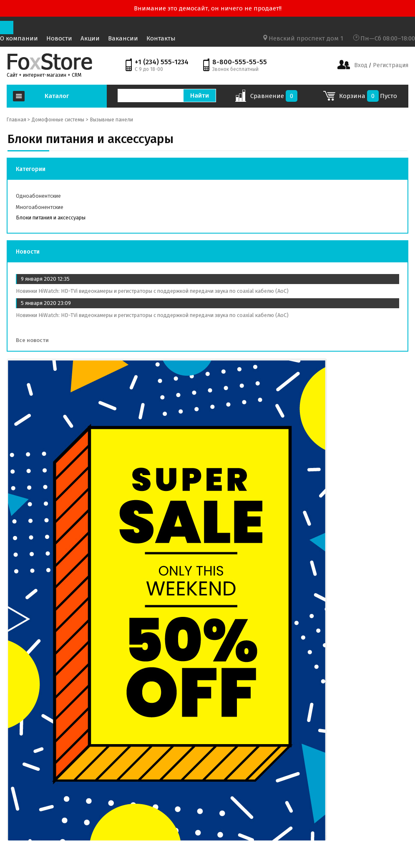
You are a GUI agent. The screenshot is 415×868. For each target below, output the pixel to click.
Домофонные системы (58, 120)
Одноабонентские (38, 196)
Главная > (18, 120)
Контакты (161, 38)
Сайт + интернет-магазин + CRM (44, 75)
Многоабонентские (40, 207)
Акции (90, 38)
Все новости (35, 340)
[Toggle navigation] (7, 28)
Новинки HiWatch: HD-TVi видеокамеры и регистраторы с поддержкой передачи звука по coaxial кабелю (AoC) (152, 291)
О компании (19, 38)
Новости (59, 38)
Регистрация (390, 65)
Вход (361, 65)
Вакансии (123, 38)
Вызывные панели (112, 120)
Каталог (57, 96)
